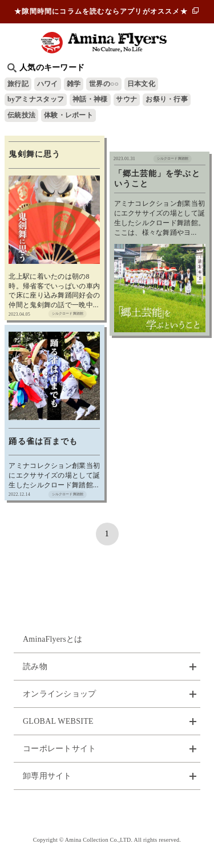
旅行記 (18, 84)
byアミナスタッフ (36, 99)
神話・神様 (90, 99)
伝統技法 (21, 115)
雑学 (74, 84)
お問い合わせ (107, 813)
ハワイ (48, 84)
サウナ (126, 99)
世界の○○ (104, 84)
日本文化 (141, 84)
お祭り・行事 (167, 99)
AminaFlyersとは (53, 639)
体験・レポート (68, 115)
